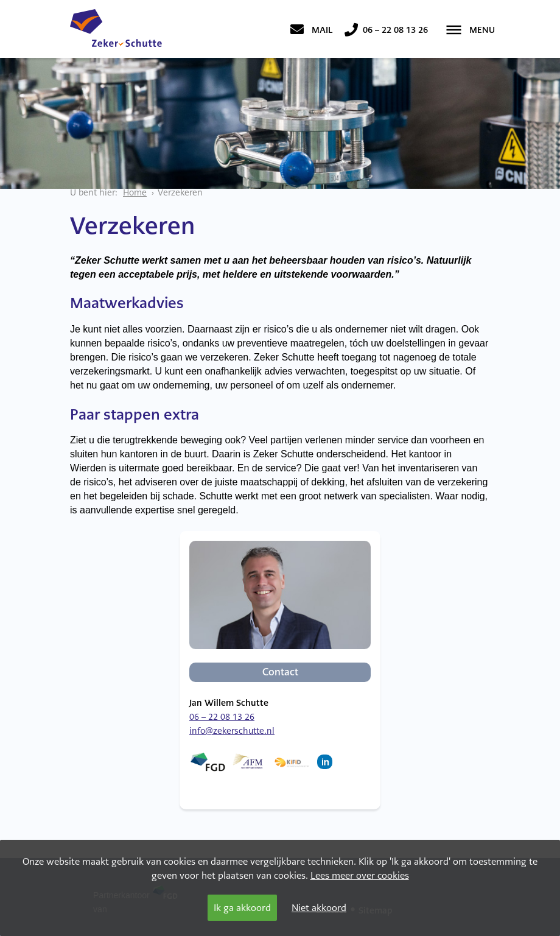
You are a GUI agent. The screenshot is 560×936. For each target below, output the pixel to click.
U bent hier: (94, 192)
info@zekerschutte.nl (232, 731)
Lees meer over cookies (360, 875)
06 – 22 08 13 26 (222, 717)
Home (135, 192)
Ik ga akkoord (242, 908)
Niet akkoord (319, 908)
